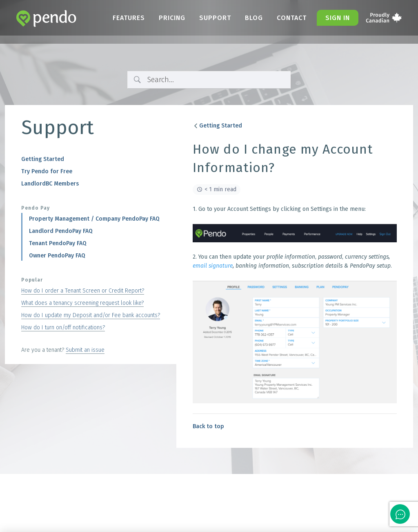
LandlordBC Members (50, 184)
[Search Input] (216, 80)
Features (129, 18)
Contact (292, 18)
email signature (213, 266)
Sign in (338, 18)
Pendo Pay (36, 208)
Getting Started (43, 159)
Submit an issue (85, 350)
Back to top (208, 426)
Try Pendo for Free (47, 171)
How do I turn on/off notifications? (63, 327)
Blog (254, 18)
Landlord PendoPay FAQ (61, 231)
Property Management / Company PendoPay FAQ (94, 219)
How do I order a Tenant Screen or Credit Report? (83, 291)
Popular (32, 280)
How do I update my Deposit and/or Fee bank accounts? (91, 315)
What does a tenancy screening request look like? (82, 303)
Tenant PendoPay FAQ (58, 243)
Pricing (172, 18)
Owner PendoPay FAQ (57, 256)
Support (215, 18)
